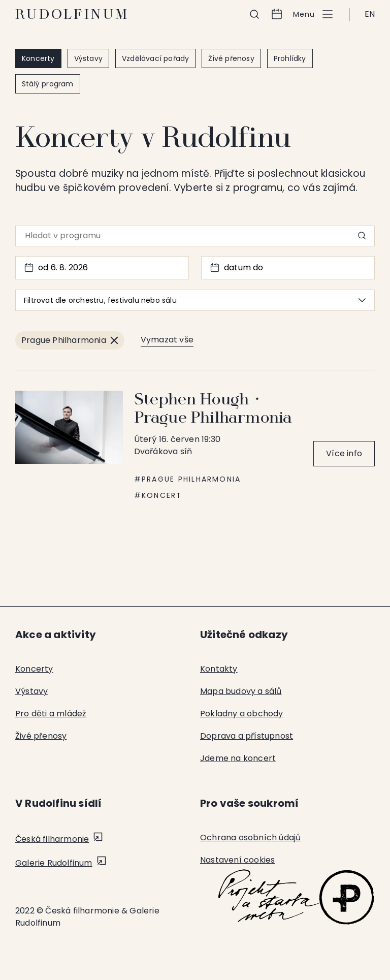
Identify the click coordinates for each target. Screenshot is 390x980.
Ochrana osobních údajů (250, 837)
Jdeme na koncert (238, 758)
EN (370, 14)
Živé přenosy (231, 58)
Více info (344, 453)
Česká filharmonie (52, 839)
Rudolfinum (72, 14)
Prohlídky (290, 58)
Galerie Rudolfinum (54, 863)
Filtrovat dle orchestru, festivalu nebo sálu (195, 300)
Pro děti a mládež (51, 714)
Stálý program (48, 84)
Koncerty (38, 58)
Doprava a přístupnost (247, 736)
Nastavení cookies (237, 860)
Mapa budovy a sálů (241, 691)
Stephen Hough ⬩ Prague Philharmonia (213, 409)
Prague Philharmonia (191, 479)
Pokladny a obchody (242, 714)
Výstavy (88, 58)
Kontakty (219, 669)
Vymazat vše (167, 340)
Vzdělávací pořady (155, 58)
